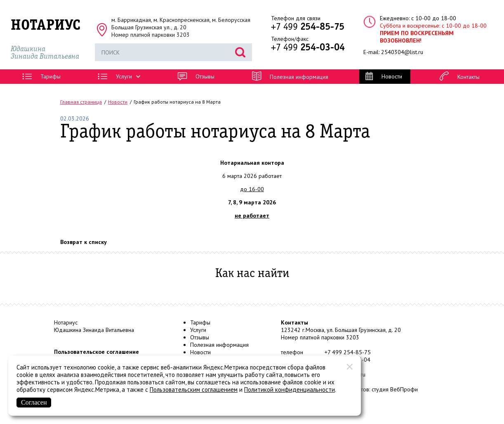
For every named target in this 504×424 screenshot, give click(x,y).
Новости (200, 352)
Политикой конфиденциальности (290, 390)
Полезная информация (219, 345)
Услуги (198, 330)
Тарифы (200, 322)
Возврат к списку (84, 242)
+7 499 (308, 27)
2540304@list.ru (402, 52)
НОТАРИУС (46, 26)
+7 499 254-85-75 (348, 352)
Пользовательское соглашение (97, 352)
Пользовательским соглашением (194, 390)
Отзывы (200, 337)
